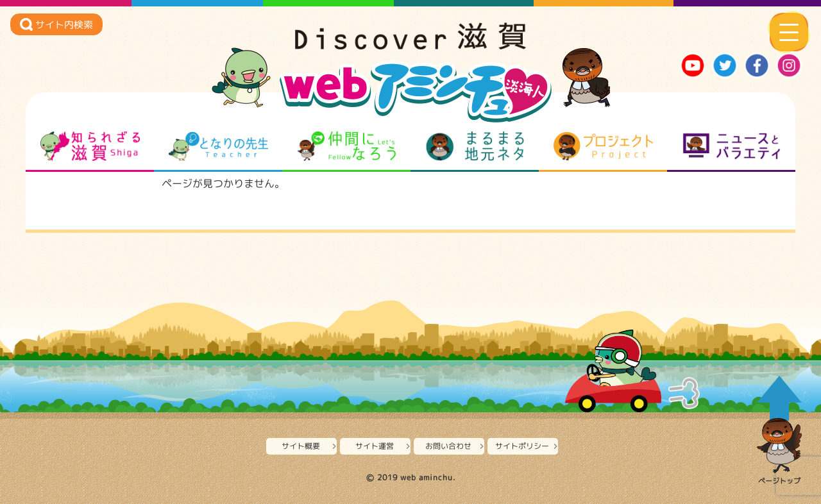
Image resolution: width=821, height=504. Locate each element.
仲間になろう (347, 146)
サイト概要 (301, 446)
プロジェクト (603, 146)
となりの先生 (218, 146)
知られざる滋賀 (90, 146)
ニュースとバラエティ (732, 146)
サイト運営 (375, 446)
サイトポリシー (522, 446)
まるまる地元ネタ (475, 146)
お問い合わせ (448, 446)
